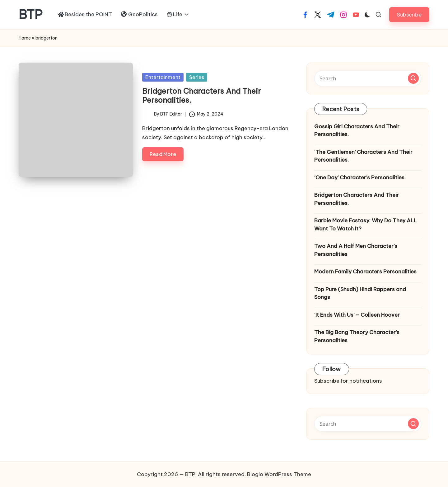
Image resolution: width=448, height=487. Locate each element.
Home (25, 38)
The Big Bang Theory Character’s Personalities (357, 336)
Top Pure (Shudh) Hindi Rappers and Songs (360, 293)
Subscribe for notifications (348, 381)
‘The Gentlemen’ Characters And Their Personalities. (363, 156)
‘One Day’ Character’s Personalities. (360, 177)
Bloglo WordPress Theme (279, 474)
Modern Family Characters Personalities (365, 272)
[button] (409, 14)
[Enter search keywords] (368, 78)
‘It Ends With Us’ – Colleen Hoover (357, 315)
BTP (31, 15)
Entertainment (163, 77)
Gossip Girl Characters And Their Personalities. (357, 130)
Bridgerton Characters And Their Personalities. (202, 95)
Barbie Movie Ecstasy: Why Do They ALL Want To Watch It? (366, 225)
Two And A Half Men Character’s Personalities (356, 250)
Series (197, 77)
